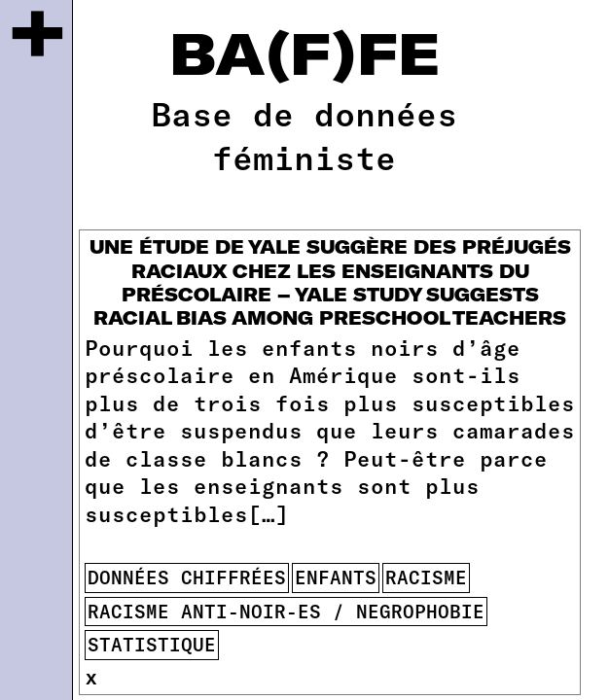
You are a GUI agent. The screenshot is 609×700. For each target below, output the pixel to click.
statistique (152, 644)
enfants (336, 577)
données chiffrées (187, 577)
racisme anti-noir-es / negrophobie (286, 611)
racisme (426, 577)
